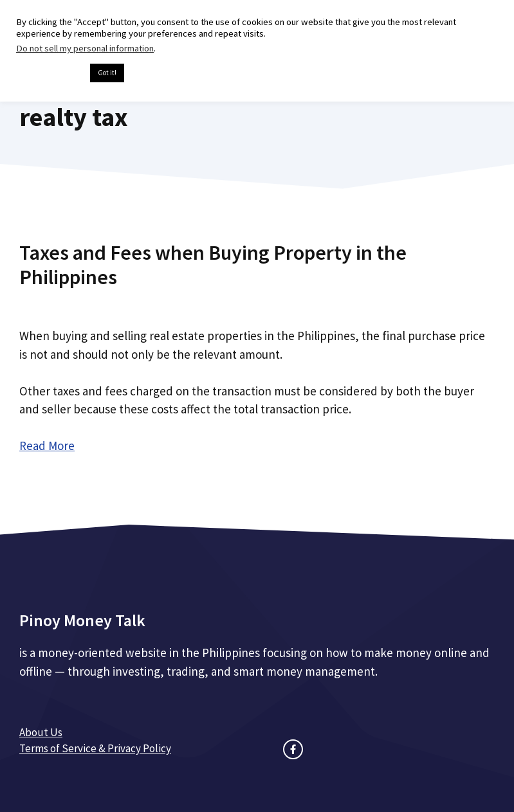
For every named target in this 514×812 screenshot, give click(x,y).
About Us (41, 732)
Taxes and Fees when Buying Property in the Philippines (213, 265)
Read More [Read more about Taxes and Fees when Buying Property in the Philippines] (47, 446)
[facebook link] (293, 749)
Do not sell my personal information (85, 48)
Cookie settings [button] (50, 73)
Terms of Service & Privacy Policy (95, 748)
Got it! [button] (107, 73)
